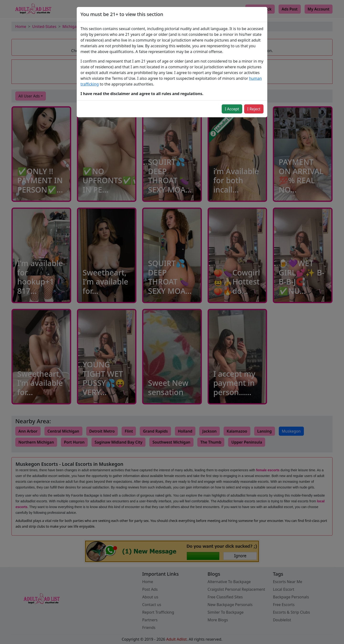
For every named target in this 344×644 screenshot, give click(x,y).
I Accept (232, 109)
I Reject (254, 109)
